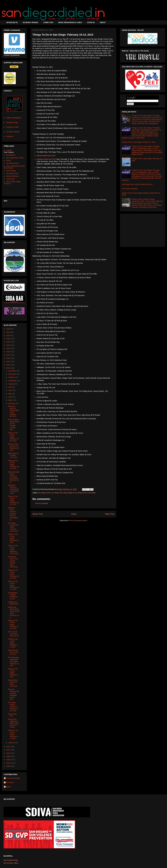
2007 (9, 763)
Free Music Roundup (130, 189)
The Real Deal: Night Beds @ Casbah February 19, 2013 (14, 662)
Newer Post (38, 514)
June (10, 390)
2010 (9, 753)
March (11, 400)
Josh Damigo (11, 171)
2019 (9, 348)
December (12, 371)
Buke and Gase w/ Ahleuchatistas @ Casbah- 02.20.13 (13, 411)
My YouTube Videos (11, 863)
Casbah (9, 150)
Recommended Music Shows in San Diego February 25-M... (14, 477)
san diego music (44, 493)
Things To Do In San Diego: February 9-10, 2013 (13, 625)
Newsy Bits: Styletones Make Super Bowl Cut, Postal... (13, 723)
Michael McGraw (12, 176)
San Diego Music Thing (15, 158)
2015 (9, 361)
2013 (9, 368)
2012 (9, 747)
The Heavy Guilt (12, 173)
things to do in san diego (86, 493)
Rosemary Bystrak (13, 778)
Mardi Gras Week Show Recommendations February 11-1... (14, 612)
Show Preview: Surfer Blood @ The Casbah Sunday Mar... (14, 425)
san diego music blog (59, 493)
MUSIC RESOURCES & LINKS (70, 22)
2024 (9, 332)
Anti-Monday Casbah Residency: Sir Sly (13, 596)
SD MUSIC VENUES (30, 22)
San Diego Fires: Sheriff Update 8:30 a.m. (137, 184)
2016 (9, 358)
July (10, 387)
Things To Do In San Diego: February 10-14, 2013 (14, 585)
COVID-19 (91, 22)
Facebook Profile (12, 127)
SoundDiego (11, 155)
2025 (9, 329)
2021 (9, 342)
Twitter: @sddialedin (14, 118)
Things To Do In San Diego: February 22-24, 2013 (14, 500)
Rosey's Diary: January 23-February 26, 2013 (14, 447)
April (10, 397)
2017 (9, 355)
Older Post (110, 514)
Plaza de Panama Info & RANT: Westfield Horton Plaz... (14, 694)
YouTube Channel (13, 132)
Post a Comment (42, 503)
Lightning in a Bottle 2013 (13, 603)
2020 (9, 345)
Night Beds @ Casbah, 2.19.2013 (13, 455)
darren (9, 787)
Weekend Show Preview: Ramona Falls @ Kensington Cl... (13, 514)
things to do (72, 493)
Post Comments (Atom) (78, 521)
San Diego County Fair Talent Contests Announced (13, 527)
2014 (9, 365)
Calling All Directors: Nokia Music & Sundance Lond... (13, 489)
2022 (9, 339)
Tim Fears (10, 782)
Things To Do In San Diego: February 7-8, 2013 (13, 643)
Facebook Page (12, 122)
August (11, 384)
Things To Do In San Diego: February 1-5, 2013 (13, 734)
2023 (9, 335)
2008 (9, 760)
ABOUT (103, 22)
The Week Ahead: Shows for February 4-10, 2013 (13, 707)
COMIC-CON (48, 22)
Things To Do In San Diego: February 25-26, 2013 (14, 465)
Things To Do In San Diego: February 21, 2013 (14, 538)
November (12, 374)
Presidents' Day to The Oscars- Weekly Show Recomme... (13, 562)
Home (74, 514)
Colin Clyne (10, 179)
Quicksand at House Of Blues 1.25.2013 (13, 683)
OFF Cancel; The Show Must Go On (13, 634)
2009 (9, 756)
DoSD (8, 160)
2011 (9, 750)
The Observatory (12, 163)
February (12, 403)
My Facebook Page (11, 860)
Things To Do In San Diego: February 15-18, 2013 (14, 574)
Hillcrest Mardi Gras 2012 (46, 156)
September (13, 381)
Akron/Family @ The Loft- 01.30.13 (13, 652)
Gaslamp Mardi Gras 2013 (46, 159)
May (10, 394)
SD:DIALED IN (12, 22)
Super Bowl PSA (12, 715)
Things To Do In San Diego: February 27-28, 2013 (14, 437)
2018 (9, 352)
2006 (9, 766)
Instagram (10, 136)
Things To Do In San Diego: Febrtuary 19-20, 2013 (13, 550)
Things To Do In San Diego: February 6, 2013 (13, 673)
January (12, 743)
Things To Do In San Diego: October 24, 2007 (139, 142)
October (12, 377)
